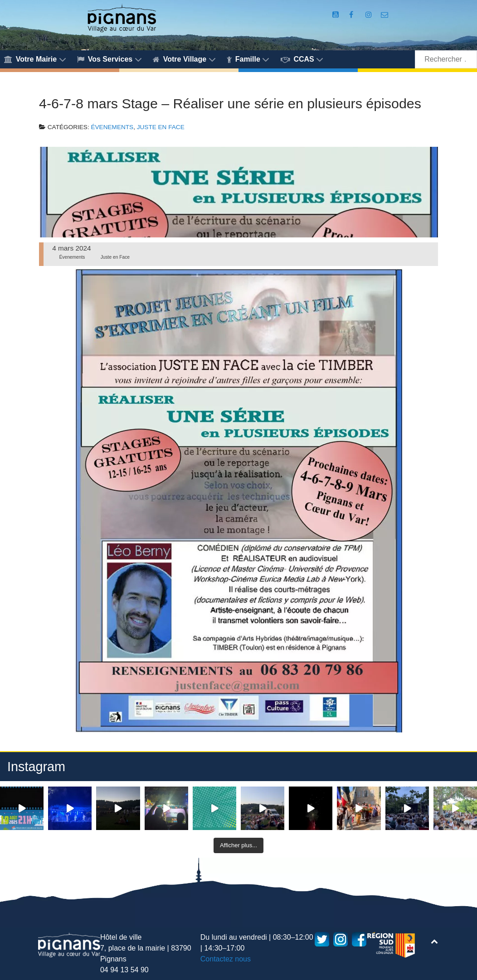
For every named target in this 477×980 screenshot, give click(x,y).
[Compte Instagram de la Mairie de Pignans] (370, 15)
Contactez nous (226, 959)
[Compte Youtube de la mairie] (337, 15)
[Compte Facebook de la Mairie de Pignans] (352, 15)
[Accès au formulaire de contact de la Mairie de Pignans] (385, 15)
